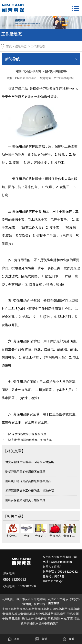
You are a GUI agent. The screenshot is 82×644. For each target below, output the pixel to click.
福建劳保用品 (18, 89)
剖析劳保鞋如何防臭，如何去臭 (31, 440)
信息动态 (21, 46)
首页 (9, 46)
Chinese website (26, 78)
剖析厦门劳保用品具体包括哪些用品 (28, 481)
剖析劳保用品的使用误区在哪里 (25, 472)
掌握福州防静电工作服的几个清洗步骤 (30, 491)
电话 (41, 639)
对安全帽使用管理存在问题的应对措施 (30, 462)
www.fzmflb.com (61, 562)
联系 (68, 639)
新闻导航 (12, 59)
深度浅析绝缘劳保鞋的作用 (29, 434)
